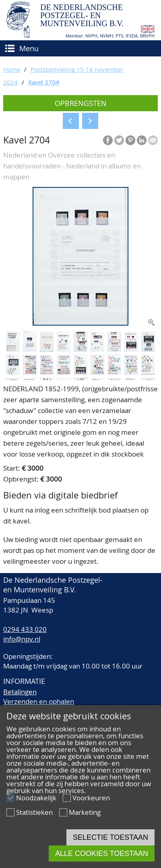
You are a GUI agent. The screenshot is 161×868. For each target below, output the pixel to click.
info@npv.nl (22, 639)
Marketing (85, 812)
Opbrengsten (81, 103)
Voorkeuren (91, 798)
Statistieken (34, 812)
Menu (29, 48)
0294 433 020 (25, 629)
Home (12, 69)
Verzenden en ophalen (39, 701)
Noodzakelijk (36, 798)
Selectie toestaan (110, 837)
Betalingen (20, 692)
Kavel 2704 (44, 82)
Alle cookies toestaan (102, 853)
